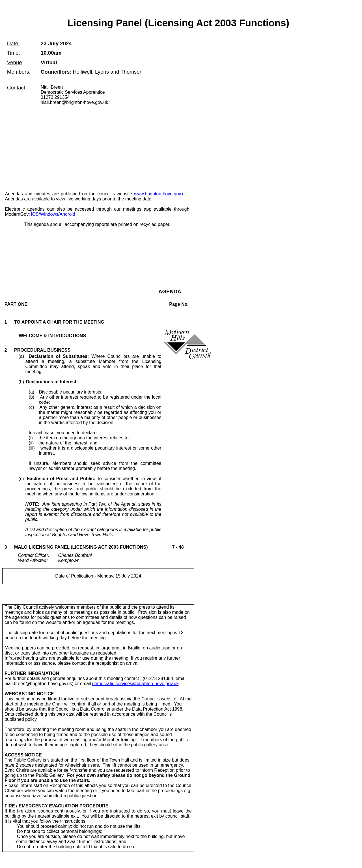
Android (67, 214)
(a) (54, 356)
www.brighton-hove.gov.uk (160, 194)
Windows (49, 214)
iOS (35, 214)
